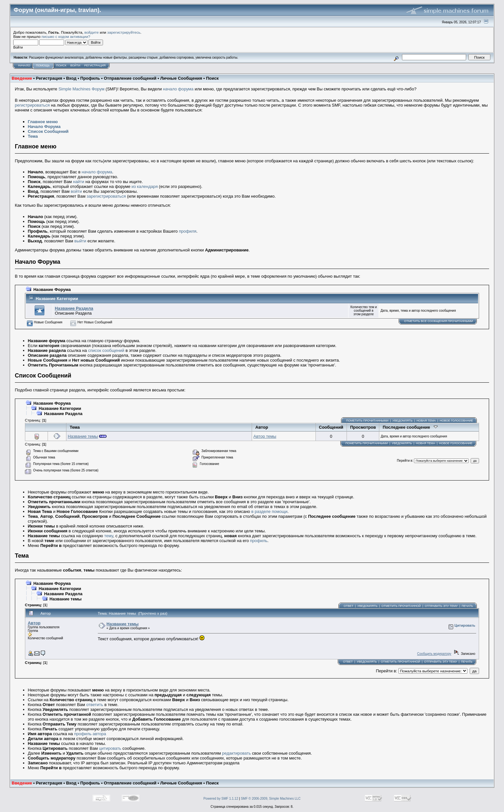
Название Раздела (74, 308)
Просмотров (363, 427)
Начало (24, 65)
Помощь (43, 65)
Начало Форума (44, 127)
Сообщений (331, 427)
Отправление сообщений (130, 78)
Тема (33, 136)
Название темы (83, 436)
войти (76, 191)
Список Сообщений (48, 131)
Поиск (61, 65)
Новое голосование (457, 421)
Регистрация (95, 65)
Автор (262, 427)
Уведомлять (402, 421)
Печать (467, 606)
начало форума (178, 89)
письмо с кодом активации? (66, 36)
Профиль (90, 78)
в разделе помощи (269, 511)
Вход (71, 78)
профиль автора (90, 734)
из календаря (145, 186)
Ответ (349, 606)
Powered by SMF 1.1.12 (221, 799)
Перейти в (405, 461)
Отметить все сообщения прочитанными (438, 321)
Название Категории (57, 299)
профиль (259, 541)
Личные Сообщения (181, 78)
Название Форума (52, 290)
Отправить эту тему (441, 606)
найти (79, 182)
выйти (80, 241)
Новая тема (426, 421)
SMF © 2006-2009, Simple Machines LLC (271, 799)
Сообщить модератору (434, 654)
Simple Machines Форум (81, 89)
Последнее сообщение (410, 427)
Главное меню (43, 122)
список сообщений (106, 350)
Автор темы (265, 436)
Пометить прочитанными (367, 421)
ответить (95, 705)
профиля (188, 231)
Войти (75, 65)
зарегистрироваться (106, 196)
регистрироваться (32, 105)
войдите (92, 32)
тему (109, 536)
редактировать (237, 753)
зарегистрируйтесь (124, 32)
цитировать (110, 748)
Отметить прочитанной (401, 606)
